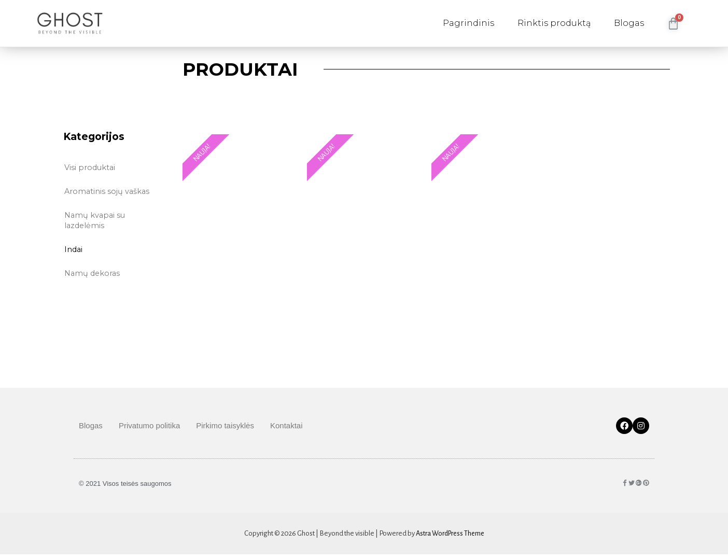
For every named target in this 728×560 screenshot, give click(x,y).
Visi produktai (90, 167)
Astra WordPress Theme (450, 539)
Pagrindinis (468, 23)
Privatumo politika (149, 431)
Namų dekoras (93, 272)
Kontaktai (286, 431)
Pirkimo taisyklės (225, 431)
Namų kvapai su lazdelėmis (96, 220)
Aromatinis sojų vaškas (108, 191)
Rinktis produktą (554, 23)
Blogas (629, 23)
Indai (74, 249)
